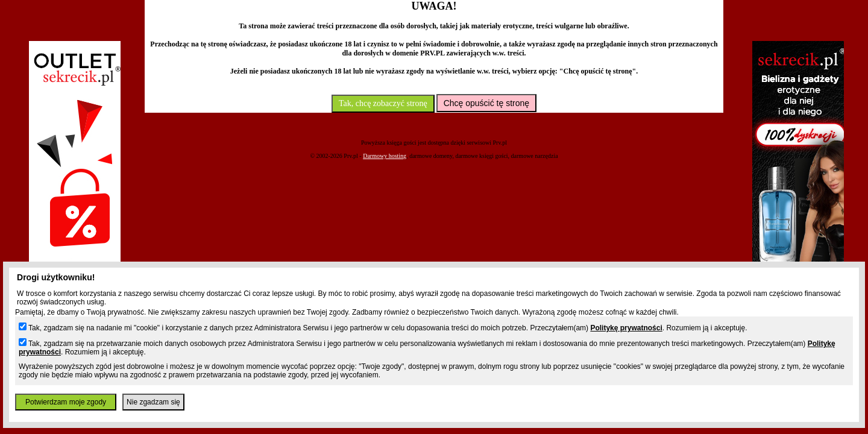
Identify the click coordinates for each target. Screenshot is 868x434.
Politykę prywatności (626, 328)
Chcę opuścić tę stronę (486, 103)
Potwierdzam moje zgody (66, 402)
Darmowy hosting (385, 156)
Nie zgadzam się (153, 402)
